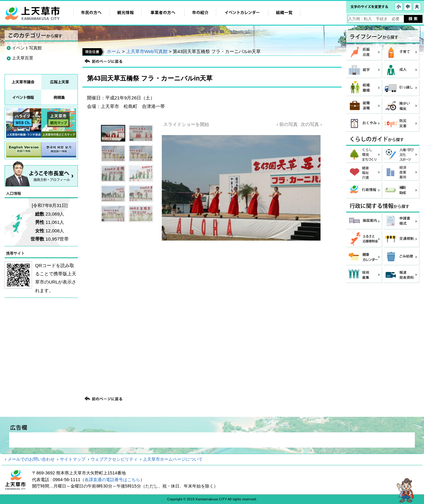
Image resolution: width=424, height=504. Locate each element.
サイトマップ (73, 459)
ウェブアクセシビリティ (114, 459)
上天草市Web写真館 (147, 51)
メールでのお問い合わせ (31, 459)
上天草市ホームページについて (173, 459)
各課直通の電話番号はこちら (112, 480)
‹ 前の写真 (287, 124)
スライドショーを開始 (186, 124)
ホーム (114, 51)
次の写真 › (311, 124)
